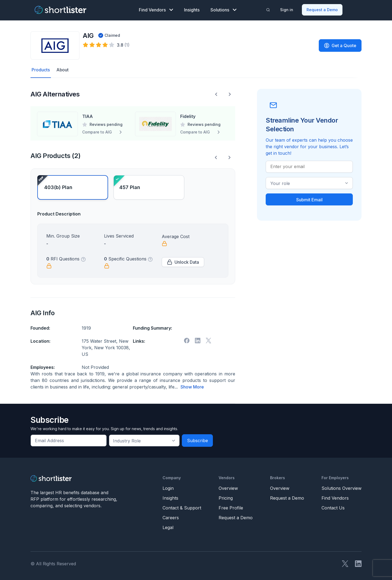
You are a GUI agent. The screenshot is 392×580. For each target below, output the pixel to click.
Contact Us (333, 508)
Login (168, 488)
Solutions (223, 10)
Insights (192, 10)
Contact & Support (182, 508)
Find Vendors (156, 10)
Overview (228, 488)
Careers (171, 518)
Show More (192, 387)
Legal (168, 527)
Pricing (226, 498)
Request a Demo (322, 10)
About (63, 70)
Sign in (287, 10)
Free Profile (231, 508)
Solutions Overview (342, 488)
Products (41, 70)
